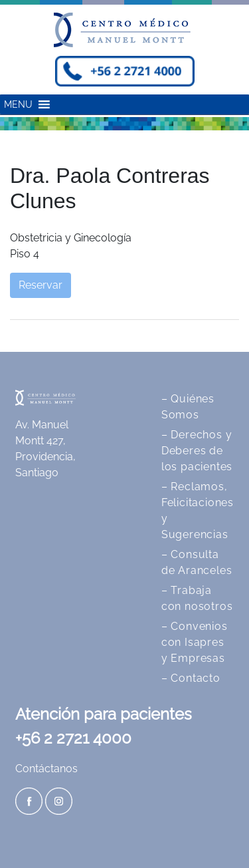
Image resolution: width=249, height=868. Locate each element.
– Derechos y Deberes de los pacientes (197, 451)
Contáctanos (46, 769)
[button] (18, 104)
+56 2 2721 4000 (73, 738)
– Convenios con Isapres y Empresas (195, 642)
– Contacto (191, 678)
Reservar (41, 285)
